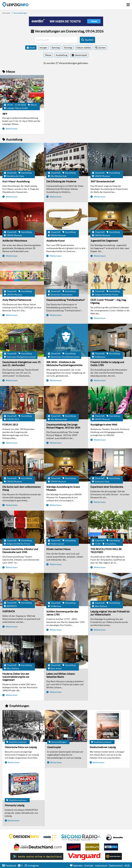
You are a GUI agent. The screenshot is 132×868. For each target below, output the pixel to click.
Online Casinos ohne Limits (114, 856)
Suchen (102, 48)
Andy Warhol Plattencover (17, 300)
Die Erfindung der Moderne (61, 181)
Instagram (33, 865)
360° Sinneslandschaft (103, 181)
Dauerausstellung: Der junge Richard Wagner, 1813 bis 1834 (63, 426)
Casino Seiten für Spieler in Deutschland (114, 838)
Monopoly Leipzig (15, 805)
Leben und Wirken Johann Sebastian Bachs (61, 675)
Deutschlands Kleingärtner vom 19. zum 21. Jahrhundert (22, 364)
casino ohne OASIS (84, 856)
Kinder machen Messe (58, 549)
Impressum (101, 865)
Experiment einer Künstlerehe (107, 487)
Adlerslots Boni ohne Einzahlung (92, 847)
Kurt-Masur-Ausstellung (16, 181)
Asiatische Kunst (56, 241)
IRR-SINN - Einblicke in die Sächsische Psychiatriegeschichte (64, 364)
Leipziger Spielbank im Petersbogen (38, 847)
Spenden (78, 865)
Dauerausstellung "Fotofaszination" (66, 300)
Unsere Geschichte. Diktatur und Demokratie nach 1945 (20, 550)
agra (5, 113)
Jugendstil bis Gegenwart (104, 241)
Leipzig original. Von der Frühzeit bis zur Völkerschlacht (110, 613)
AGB (127, 865)
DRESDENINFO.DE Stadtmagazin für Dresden (24, 836)
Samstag (56, 48)
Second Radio (81, 838)
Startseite (15, 5)
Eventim (50, 838)
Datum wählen (84, 48)
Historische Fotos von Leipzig (21, 747)
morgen (43, 48)
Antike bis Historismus (15, 241)
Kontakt (89, 865)
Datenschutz (116, 865)
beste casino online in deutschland (37, 856)
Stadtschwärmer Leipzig (103, 747)
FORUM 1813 (10, 424)
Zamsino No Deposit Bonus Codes (74, 847)
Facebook (11, 865)
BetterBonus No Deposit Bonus (111, 847)
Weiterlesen (11, 129)
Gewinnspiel (54, 747)
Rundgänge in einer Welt (104, 424)
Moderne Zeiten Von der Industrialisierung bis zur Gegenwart (16, 677)
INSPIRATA (9, 611)
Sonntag (68, 48)
